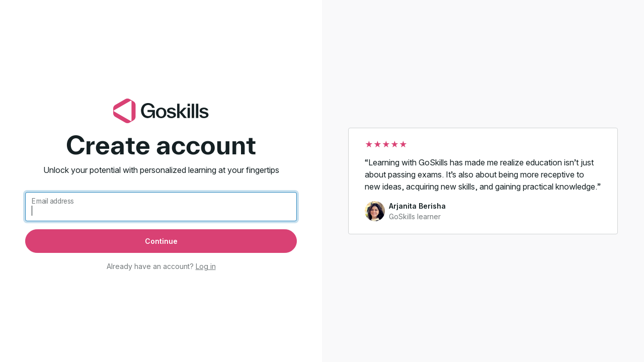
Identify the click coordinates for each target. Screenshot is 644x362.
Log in (206, 266)
